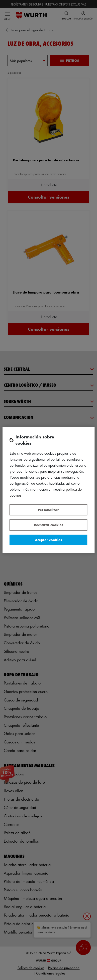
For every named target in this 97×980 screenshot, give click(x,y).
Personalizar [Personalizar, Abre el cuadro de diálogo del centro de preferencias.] (48, 510)
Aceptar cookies (48, 540)
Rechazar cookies (48, 525)
